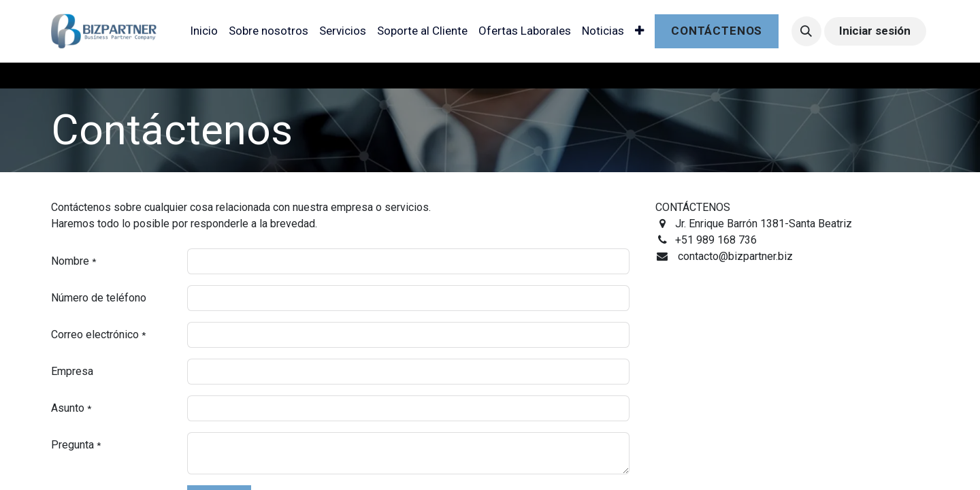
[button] (806, 31)
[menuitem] (204, 31)
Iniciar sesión (875, 31)
